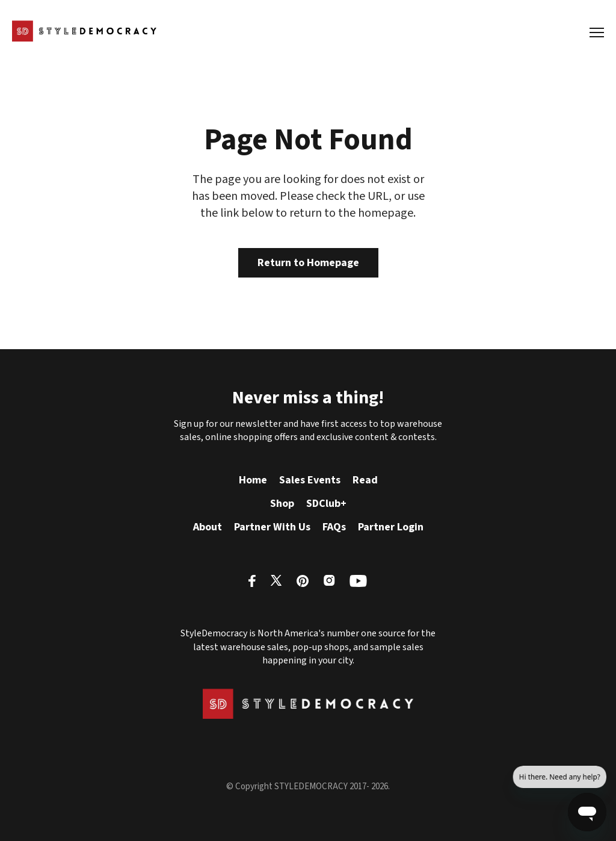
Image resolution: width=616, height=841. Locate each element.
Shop (282, 504)
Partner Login (391, 527)
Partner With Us (272, 527)
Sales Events (310, 480)
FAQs (334, 527)
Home (253, 480)
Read (365, 480)
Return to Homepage (308, 263)
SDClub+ (326, 504)
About (208, 527)
